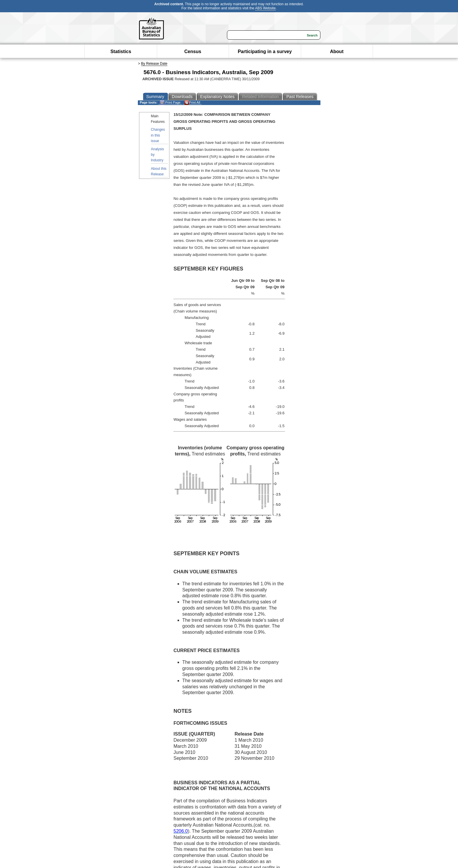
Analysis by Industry (158, 155)
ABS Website (265, 8)
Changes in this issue (158, 135)
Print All (192, 103)
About (337, 51)
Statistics (121, 51)
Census (193, 51)
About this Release (159, 171)
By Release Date (154, 64)
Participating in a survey (265, 51)
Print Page (170, 103)
